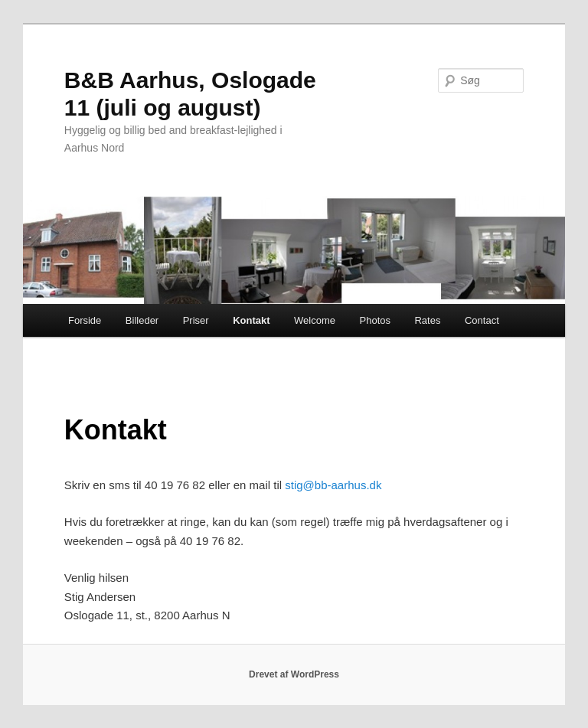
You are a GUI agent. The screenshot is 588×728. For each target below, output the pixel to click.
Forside (85, 320)
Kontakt (251, 320)
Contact (482, 320)
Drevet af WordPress (294, 674)
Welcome (315, 320)
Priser (196, 320)
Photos (375, 320)
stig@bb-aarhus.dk (333, 485)
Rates (427, 320)
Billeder (142, 320)
